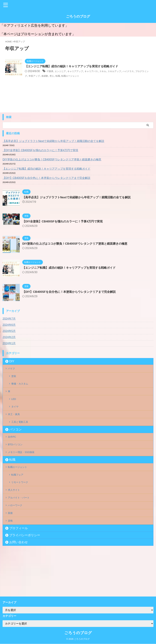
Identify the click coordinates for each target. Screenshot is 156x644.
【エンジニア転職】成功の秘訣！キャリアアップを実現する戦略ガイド (74, 67)
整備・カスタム (21, 389)
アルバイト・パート (21, 529)
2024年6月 (9, 325)
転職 (85, 76)
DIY (12, 361)
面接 (12, 549)
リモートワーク (21, 510)
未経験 (69, 76)
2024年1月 (9, 343)
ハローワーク (17, 539)
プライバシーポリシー (25, 574)
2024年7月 (9, 319)
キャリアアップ (81, 71)
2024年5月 (9, 331)
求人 (78, 76)
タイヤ (16, 418)
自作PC (14, 454)
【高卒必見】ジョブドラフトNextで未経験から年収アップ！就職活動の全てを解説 (53, 141)
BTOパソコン (17, 464)
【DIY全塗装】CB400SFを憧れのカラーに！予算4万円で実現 (40, 150)
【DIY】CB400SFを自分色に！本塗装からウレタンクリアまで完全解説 (46, 178)
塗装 (14, 379)
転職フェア (18, 500)
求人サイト (16, 520)
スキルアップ (128, 71)
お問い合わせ (19, 581)
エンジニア (63, 71)
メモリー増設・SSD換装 (24, 474)
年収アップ (57, 76)
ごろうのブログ (78, 16)
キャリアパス (100, 71)
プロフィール (19, 567)
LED (14, 408)
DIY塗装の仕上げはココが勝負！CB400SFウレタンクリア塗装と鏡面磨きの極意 (52, 159)
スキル (114, 71)
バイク (13, 369)
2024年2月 (9, 337)
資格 (12, 559)
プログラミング (39, 76)
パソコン (15, 446)
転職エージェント (100, 76)
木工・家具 (16, 427)
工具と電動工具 (21, 437)
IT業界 (51, 71)
